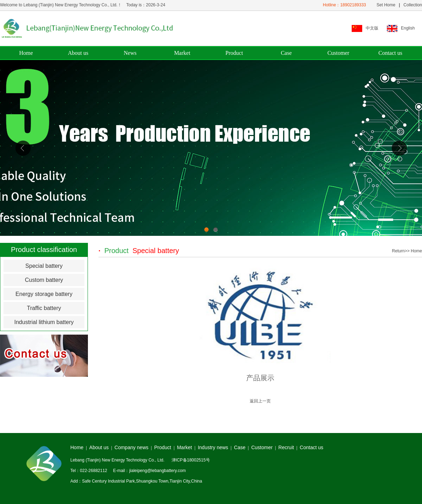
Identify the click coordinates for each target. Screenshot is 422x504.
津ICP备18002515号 (191, 460)
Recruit (286, 447)
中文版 (372, 28)
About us (78, 53)
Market (182, 53)
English (408, 28)
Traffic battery (44, 308)
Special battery (44, 266)
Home (26, 53)
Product (234, 53)
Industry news (213, 447)
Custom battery (44, 280)
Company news (132, 447)
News (130, 53)
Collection (413, 5)
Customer (338, 53)
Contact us (390, 53)
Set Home (385, 5)
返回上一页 (260, 401)
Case (286, 53)
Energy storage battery (44, 294)
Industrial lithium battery (44, 322)
